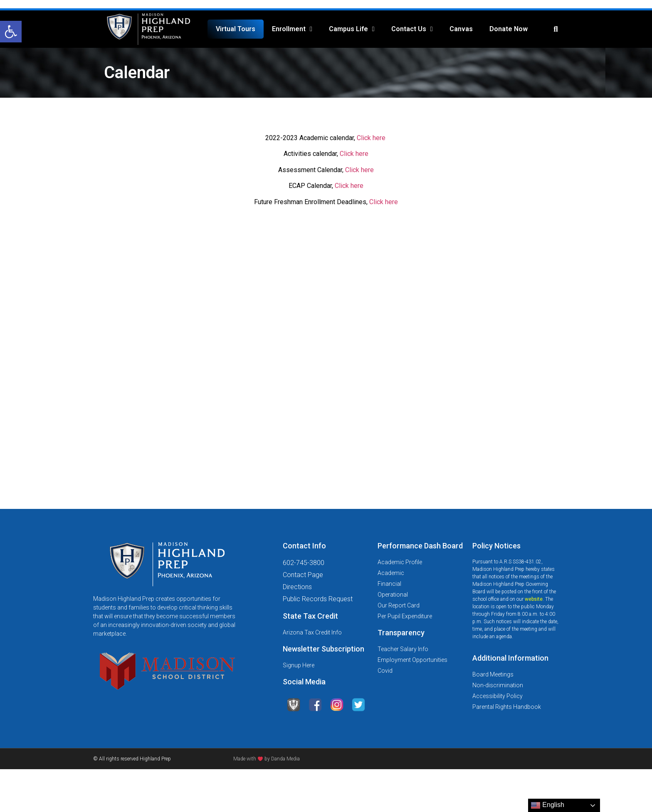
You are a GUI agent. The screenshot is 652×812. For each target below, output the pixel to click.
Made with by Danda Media (267, 759)
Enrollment (292, 29)
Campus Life (352, 29)
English (547, 805)
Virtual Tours (236, 29)
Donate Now (509, 29)
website (534, 599)
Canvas (461, 29)
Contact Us (412, 29)
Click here (371, 138)
